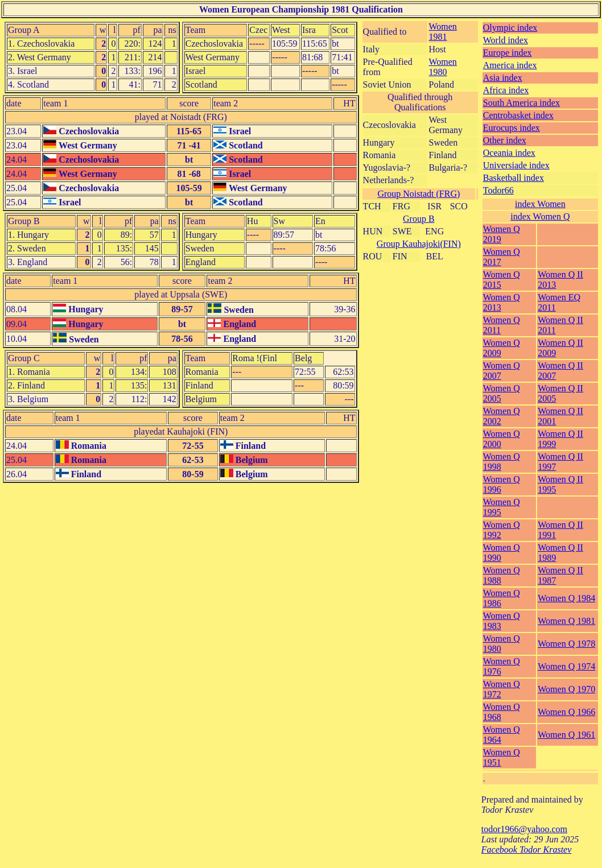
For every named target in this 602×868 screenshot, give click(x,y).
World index (506, 40)
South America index (521, 103)
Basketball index (514, 178)
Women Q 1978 (566, 644)
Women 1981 (443, 32)
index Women (540, 204)
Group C (24, 358)
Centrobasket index (518, 115)
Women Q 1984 (566, 598)
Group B (24, 221)
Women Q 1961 (566, 735)
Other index (505, 140)
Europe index (508, 53)
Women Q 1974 (566, 666)
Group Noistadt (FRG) (418, 194)
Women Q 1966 (566, 712)
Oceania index (509, 153)
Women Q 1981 (566, 621)
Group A (24, 30)
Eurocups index (512, 128)
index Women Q (540, 216)
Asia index (503, 78)
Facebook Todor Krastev (527, 850)
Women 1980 (443, 67)
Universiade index (516, 165)
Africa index (506, 90)
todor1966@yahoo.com (524, 829)
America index (510, 65)
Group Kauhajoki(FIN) (419, 244)
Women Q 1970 (566, 689)
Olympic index (510, 28)
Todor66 (498, 190)
